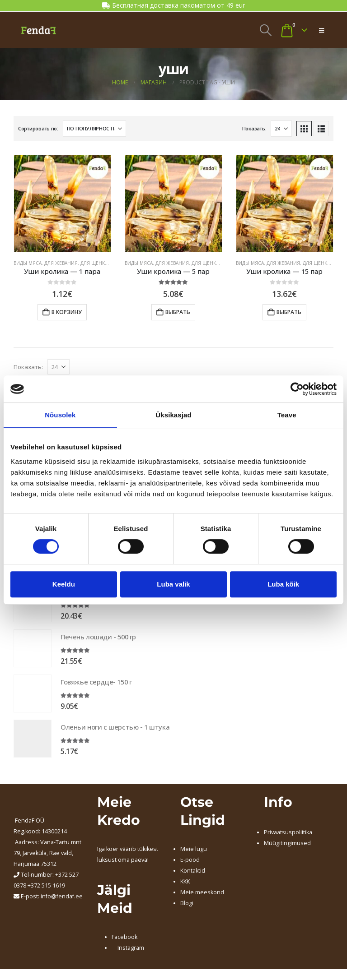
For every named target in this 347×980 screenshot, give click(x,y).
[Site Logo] (38, 30)
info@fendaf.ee (62, 898)
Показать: (254, 128)
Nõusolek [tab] (60, 415)
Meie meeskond (202, 894)
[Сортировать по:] (94, 129)
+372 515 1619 (46, 887)
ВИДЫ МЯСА (28, 263)
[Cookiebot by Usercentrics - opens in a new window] (297, 389)
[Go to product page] (62, 203)
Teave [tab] (287, 415)
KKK (185, 883)
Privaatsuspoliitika (288, 834)
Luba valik (173, 584)
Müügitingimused (287, 845)
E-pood (190, 862)
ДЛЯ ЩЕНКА (94, 263)
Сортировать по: (38, 128)
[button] (265, 30)
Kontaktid (193, 872)
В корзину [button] (67, 312)
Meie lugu (194, 851)
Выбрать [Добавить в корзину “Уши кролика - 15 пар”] (289, 312)
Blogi (187, 905)
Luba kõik (283, 584)
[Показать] (281, 129)
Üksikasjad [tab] (173, 415)
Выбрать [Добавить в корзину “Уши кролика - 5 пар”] (178, 312)
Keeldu (64, 584)
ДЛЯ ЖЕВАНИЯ (61, 263)
